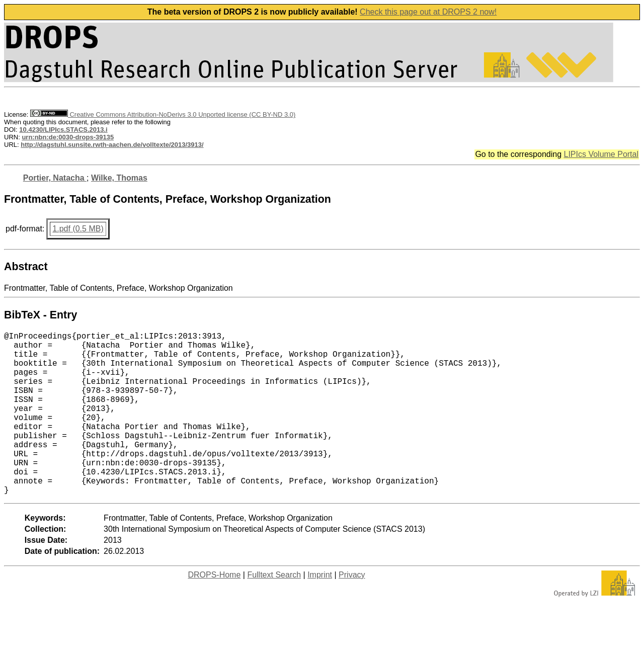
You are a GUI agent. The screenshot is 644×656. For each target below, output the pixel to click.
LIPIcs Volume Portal (601, 154)
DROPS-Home (214, 611)
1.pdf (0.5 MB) (78, 229)
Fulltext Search (274, 611)
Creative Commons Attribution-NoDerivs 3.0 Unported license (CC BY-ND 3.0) (163, 114)
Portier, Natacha (55, 178)
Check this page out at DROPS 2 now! (428, 12)
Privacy (352, 611)
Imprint (320, 611)
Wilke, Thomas (119, 178)
